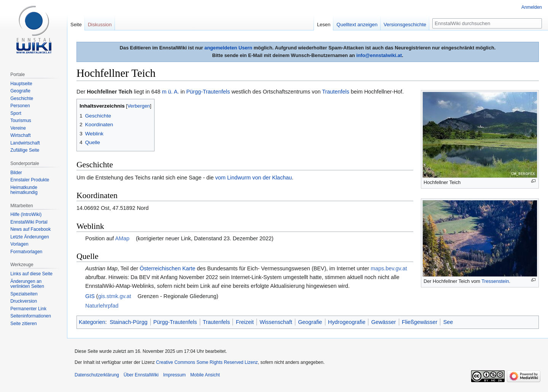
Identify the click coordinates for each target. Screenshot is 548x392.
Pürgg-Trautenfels (208, 92)
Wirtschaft (20, 135)
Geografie (310, 322)
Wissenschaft (276, 322)
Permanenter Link (28, 309)
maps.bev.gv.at (389, 268)
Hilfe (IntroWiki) (26, 214)
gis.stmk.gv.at (115, 296)
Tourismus (21, 121)
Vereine (18, 128)
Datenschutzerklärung (97, 375)
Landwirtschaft (25, 143)
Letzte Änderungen (29, 237)
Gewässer (384, 322)
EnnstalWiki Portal (29, 222)
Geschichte (22, 98)
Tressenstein (495, 281)
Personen (20, 106)
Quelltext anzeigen (357, 25)
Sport (16, 113)
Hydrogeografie (347, 322)
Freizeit (245, 322)
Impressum (174, 375)
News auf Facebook (30, 229)
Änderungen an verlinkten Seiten (27, 284)
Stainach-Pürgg (128, 322)
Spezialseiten (24, 294)
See (448, 322)
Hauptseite (21, 84)
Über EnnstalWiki (141, 375)
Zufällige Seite (25, 150)
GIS (90, 296)
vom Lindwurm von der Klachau (254, 178)
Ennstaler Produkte (30, 180)
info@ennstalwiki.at (379, 55)
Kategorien (92, 322)
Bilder (16, 173)
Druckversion (24, 301)
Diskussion (100, 25)
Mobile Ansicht (205, 375)
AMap (122, 238)
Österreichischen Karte (167, 268)
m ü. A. (170, 92)
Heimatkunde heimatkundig (24, 190)
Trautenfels (335, 92)
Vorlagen (19, 244)
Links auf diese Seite (31, 274)
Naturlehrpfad (102, 306)
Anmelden (532, 7)
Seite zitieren (23, 324)
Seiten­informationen (31, 316)
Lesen (324, 25)
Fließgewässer (420, 322)
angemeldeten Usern (228, 48)
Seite (76, 25)
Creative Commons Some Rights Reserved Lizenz (207, 362)
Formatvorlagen (26, 252)
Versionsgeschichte (405, 25)
